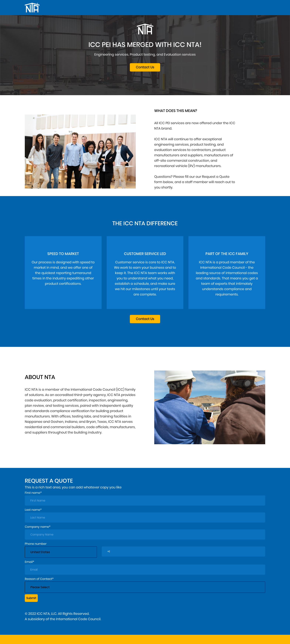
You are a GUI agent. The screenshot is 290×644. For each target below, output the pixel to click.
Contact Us (145, 67)
